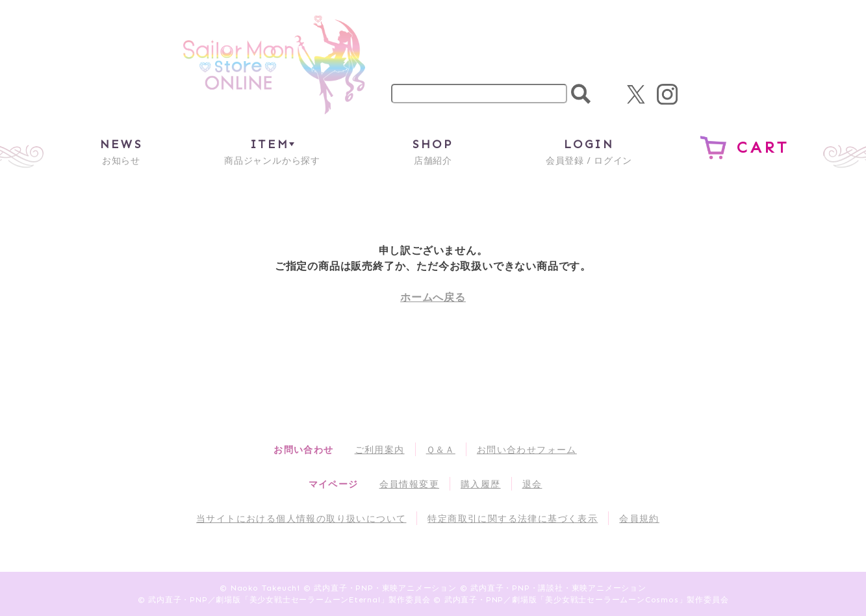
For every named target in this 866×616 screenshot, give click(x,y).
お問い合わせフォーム (527, 449)
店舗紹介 (433, 151)
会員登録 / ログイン (589, 151)
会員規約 (639, 518)
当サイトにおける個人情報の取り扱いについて (301, 518)
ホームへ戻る (433, 297)
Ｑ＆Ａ (441, 449)
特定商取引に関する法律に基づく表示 (513, 518)
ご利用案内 (380, 449)
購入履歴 (481, 484)
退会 (532, 484)
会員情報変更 (409, 484)
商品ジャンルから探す (272, 151)
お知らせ (121, 151)
